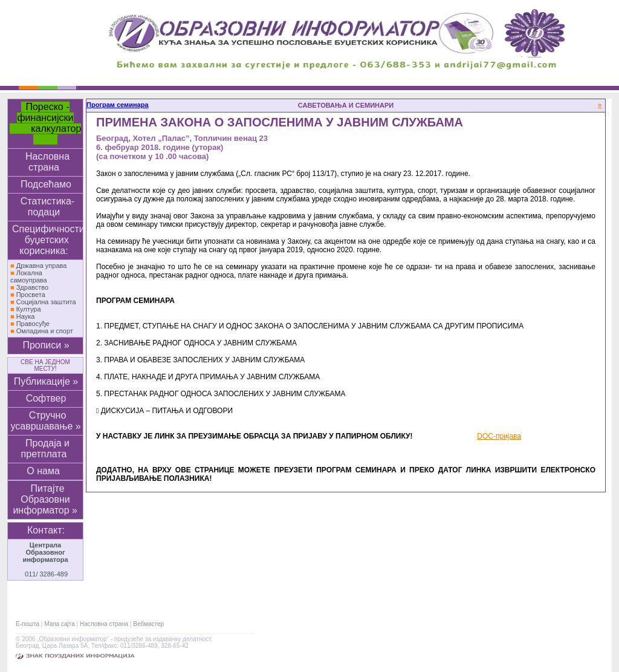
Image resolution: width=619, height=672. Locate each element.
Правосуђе (33, 324)
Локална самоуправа (29, 276)
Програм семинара (118, 105)
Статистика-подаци (47, 207)
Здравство (32, 287)
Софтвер (46, 398)
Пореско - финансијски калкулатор (46, 123)
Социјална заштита (46, 302)
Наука (26, 316)
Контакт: (46, 530)
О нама (46, 471)
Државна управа (42, 266)
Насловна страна (47, 162)
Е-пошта (28, 624)
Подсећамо (46, 184)
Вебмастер (148, 624)
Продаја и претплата (45, 449)
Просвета (31, 295)
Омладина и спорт (45, 331)
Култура (29, 309)
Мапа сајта (60, 624)
